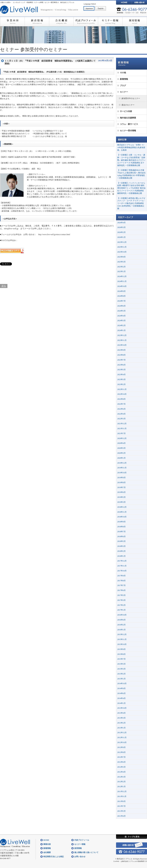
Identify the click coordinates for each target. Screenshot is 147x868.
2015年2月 (121, 674)
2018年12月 (122, 507)
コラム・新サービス (129, 124)
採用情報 (135, 22)
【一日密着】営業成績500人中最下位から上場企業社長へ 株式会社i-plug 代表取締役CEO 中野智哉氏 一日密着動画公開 (131, 174)
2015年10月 (122, 644)
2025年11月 (122, 247)
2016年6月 (121, 620)
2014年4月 (121, 698)
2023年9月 (121, 350)
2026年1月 (121, 237)
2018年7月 (121, 532)
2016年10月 (122, 615)
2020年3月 (121, 448)
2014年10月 (122, 684)
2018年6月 (121, 537)
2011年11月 (122, 796)
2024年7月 (121, 301)
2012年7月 (121, 757)
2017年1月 (121, 610)
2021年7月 (121, 433)
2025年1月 (121, 271)
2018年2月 (121, 551)
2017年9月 (121, 576)
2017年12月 (122, 561)
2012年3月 (121, 777)
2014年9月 (121, 688)
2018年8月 (121, 527)
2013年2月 (121, 723)
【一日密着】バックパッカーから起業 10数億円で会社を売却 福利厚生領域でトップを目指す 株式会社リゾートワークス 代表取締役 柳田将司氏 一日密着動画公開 (131, 188)
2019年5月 (121, 497)
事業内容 (12, 22)
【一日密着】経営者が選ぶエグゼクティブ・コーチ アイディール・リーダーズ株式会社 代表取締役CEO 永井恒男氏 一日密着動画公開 (131, 203)
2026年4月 (121, 223)
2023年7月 (121, 360)
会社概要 (61, 22)
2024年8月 (121, 296)
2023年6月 (121, 365)
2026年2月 (121, 232)
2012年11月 (122, 737)
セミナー (10, 49)
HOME (124, 2)
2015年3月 (121, 669)
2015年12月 (122, 634)
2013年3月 (121, 718)
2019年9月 (121, 478)
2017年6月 (121, 590)
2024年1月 (121, 330)
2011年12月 (122, 791)
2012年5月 (121, 767)
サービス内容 (126, 111)
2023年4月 (121, 375)
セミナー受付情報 (128, 131)
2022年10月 (122, 394)
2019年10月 (122, 473)
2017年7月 (121, 585)
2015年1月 (121, 679)
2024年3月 (121, 321)
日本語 (89, 8)
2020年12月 (122, 438)
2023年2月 (121, 384)
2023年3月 (121, 379)
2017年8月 (121, 581)
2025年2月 (121, 267)
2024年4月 (121, 316)
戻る (4, 286)
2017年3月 (121, 600)
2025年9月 (121, 257)
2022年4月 (121, 414)
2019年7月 (121, 487)
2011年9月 (121, 801)
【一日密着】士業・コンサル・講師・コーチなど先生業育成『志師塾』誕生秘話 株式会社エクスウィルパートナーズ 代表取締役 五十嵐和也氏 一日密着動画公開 (131, 160)
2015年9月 (121, 649)
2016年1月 (121, 630)
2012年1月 (121, 787)
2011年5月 (121, 811)
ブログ (123, 86)
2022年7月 (121, 404)
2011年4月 (121, 816)
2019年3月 (121, 502)
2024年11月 (122, 281)
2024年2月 (121, 325)
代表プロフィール (86, 22)
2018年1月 (121, 556)
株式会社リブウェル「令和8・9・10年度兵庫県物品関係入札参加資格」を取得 (131, 147)
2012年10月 (122, 742)
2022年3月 (121, 419)
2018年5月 (121, 541)
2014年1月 (121, 703)
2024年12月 (122, 276)
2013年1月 (121, 728)
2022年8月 (121, 399)
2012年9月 (121, 747)
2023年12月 (122, 335)
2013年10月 (122, 708)
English (101, 8)
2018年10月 (122, 517)
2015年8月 (121, 654)
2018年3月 (121, 546)
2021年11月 (122, 429)
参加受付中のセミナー (44, 49)
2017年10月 (122, 571)
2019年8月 (121, 483)
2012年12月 (122, 733)
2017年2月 (121, 605)
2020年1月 (121, 458)
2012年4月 (121, 772)
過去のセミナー (128, 105)
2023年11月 (122, 340)
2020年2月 (121, 453)
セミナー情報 (110, 22)
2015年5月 (121, 664)
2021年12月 (122, 424)
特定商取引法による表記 (54, 857)
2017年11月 (122, 566)
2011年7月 (121, 806)
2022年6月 (121, 409)
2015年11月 (122, 639)
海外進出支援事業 (128, 118)
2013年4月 (121, 713)
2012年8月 (121, 752)
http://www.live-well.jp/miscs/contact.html (54, 234)
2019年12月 (122, 463)
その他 (123, 73)
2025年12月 (122, 242)
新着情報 (37, 22)
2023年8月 (121, 355)
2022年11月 (122, 389)
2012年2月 (121, 782)
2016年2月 (121, 625)
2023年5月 (121, 370)
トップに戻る (132, 837)
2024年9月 (121, 291)
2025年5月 (121, 262)
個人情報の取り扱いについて (86, 852)
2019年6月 (121, 492)
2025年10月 (122, 252)
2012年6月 (121, 762)
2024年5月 (121, 311)
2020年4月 (121, 443)
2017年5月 (121, 595)
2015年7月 (121, 659)
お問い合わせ (139, 2)
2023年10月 (122, 345)
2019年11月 (122, 468)
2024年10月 (122, 286)
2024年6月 (121, 306)
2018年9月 (121, 522)
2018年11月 (122, 512)
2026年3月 (121, 227)
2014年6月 (121, 693)
